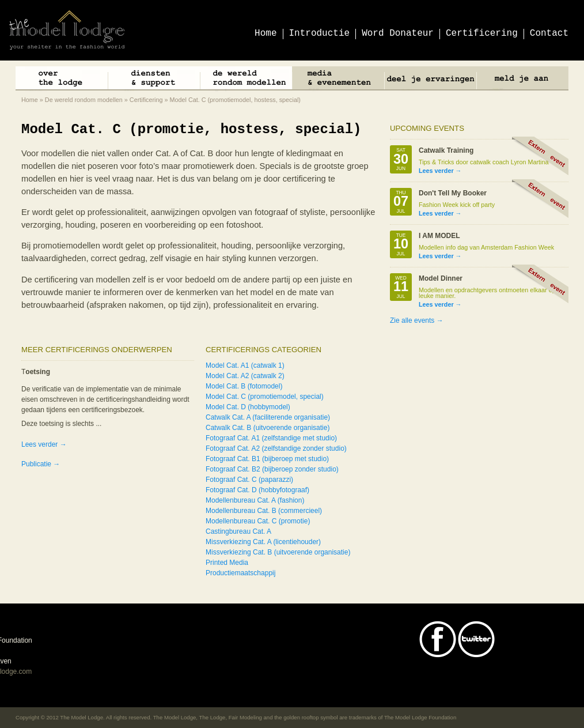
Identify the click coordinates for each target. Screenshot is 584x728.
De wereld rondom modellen (246, 80)
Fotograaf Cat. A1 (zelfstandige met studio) (271, 438)
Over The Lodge (62, 80)
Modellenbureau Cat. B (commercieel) (264, 511)
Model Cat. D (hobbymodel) (248, 407)
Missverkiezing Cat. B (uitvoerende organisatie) (278, 552)
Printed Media (227, 563)
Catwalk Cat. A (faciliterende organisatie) (268, 417)
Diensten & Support (154, 80)
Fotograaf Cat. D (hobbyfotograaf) (257, 490)
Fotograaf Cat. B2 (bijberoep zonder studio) (272, 469)
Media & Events (338, 80)
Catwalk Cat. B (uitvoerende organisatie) (268, 428)
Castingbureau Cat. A (238, 531)
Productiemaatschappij (240, 573)
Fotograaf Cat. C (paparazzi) (249, 480)
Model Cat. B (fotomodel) (244, 386)
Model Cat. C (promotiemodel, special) (265, 397)
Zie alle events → (417, 320)
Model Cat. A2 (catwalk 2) (245, 376)
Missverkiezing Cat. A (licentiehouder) (263, 542)
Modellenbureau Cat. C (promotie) (258, 521)
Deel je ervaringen (430, 80)
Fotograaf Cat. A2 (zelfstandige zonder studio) (276, 448)
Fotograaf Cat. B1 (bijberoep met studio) (267, 459)
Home (30, 100)
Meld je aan (522, 80)
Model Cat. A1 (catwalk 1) (245, 365)
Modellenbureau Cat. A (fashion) (255, 500)
